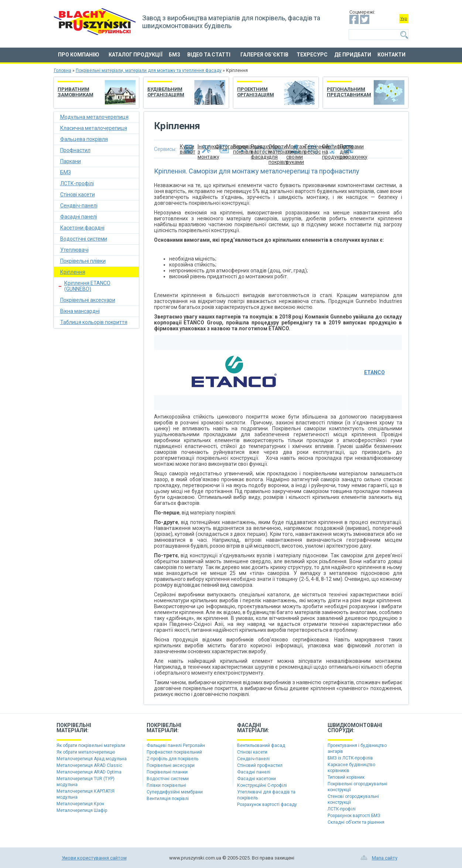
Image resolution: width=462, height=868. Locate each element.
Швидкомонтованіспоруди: (355, 728)
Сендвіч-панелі (79, 206)
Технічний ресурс (313, 149)
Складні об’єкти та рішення (356, 822)
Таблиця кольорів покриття (94, 322)
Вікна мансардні (80, 311)
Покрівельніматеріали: (74, 728)
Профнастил (75, 150)
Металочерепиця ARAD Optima (89, 772)
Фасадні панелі (79, 217)
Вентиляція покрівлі (168, 799)
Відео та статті (209, 55)
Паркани (71, 161)
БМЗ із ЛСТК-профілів (350, 758)
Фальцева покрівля (84, 139)
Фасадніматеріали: (253, 728)
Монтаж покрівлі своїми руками (295, 149)
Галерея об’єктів (264, 55)
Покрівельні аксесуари (88, 300)
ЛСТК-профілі (77, 183)
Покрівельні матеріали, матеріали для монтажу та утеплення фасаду (149, 70)
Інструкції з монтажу (206, 149)
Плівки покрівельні (166, 785)
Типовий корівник (346, 777)
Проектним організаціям (256, 92)
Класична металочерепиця (94, 128)
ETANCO (374, 372)
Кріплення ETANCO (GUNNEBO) (87, 286)
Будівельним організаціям (166, 92)
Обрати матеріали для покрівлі (277, 149)
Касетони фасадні (82, 228)
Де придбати (353, 55)
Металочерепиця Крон (80, 804)
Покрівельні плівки (83, 261)
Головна (63, 70)
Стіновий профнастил (260, 765)
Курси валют (188, 149)
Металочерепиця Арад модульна (92, 759)
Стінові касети (78, 194)
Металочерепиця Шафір (82, 810)
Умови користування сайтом (94, 858)
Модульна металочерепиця (94, 117)
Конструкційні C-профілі (262, 785)
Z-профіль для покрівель (172, 759)
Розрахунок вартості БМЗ (354, 816)
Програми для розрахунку (349, 149)
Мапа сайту (385, 858)
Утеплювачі (74, 250)
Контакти (391, 55)
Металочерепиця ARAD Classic (89, 765)
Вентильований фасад (261, 745)
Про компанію (79, 55)
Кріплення (73, 272)
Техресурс (312, 55)
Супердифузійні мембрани (175, 792)
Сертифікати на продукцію (331, 149)
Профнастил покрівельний (174, 752)
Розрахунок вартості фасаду (260, 149)
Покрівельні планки (167, 772)
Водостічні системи (84, 239)
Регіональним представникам (349, 92)
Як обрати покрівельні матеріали (91, 745)
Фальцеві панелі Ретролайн (176, 745)
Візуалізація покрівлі (242, 149)
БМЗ (174, 55)
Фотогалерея (224, 147)
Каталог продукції (136, 55)
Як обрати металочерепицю (86, 752)
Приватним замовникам (76, 92)
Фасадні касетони (256, 779)
